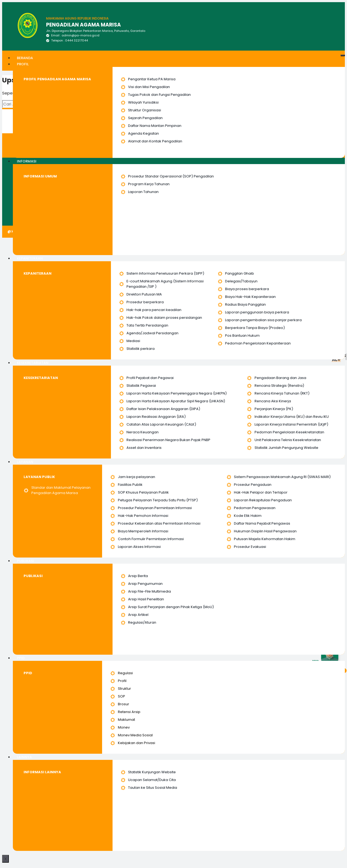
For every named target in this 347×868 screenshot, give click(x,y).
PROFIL (23, 64)
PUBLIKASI (25, 561)
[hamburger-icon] (343, 55)
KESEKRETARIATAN (33, 363)
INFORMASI (27, 161)
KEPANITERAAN (30, 258)
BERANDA (25, 58)
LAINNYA (24, 757)
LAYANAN (25, 462)
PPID (21, 658)
